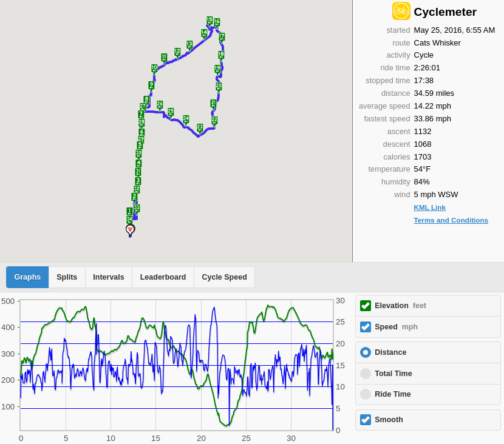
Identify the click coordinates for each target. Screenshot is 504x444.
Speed (396, 327)
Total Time (393, 374)
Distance (390, 352)
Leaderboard (163, 277)
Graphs (28, 277)
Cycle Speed (224, 277)
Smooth (389, 420)
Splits (67, 277)
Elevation (400, 306)
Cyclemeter (445, 12)
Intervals (108, 277)
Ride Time (393, 394)
